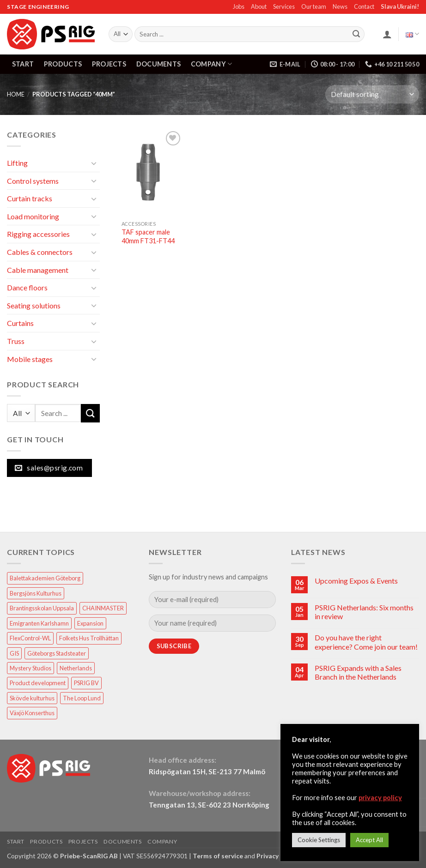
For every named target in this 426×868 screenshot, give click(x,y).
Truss (16, 341)
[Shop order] (372, 94)
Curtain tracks (30, 198)
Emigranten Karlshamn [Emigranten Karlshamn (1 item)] (39, 623)
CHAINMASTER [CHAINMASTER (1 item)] (103, 608)
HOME (16, 94)
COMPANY (212, 64)
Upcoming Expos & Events (356, 581)
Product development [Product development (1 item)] (38, 683)
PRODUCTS (63, 64)
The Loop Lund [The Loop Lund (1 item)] (82, 698)
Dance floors (27, 287)
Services (284, 6)
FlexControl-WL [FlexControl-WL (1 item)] (30, 638)
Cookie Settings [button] (319, 840)
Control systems (33, 181)
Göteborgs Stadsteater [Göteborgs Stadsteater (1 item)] (57, 653)
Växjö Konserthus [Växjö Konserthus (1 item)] (32, 713)
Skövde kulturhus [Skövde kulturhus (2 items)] (32, 698)
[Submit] (356, 34)
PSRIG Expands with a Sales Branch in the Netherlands (358, 672)
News (340, 6)
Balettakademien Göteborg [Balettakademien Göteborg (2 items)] (45, 578)
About (259, 6)
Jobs (239, 6)
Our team (314, 6)
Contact (364, 6)
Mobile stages (30, 359)
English (412, 34)
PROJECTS (109, 64)
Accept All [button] (369, 840)
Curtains (20, 323)
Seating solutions (34, 305)
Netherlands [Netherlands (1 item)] (76, 668)
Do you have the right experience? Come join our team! (366, 642)
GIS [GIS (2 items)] (14, 653)
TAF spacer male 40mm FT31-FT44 (148, 236)
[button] (387, 34)
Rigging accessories (38, 234)
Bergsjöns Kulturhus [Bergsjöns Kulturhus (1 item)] (36, 593)
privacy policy (380, 798)
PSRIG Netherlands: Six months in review (364, 612)
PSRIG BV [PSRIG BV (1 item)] (86, 683)
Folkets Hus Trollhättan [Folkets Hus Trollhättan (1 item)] (89, 638)
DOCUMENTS (159, 64)
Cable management (38, 270)
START (23, 64)
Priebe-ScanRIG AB (89, 856)
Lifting (17, 163)
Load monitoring (33, 216)
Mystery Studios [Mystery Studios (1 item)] (30, 668)
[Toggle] (94, 163)
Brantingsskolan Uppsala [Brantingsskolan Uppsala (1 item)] (42, 608)
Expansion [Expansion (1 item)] (90, 623)
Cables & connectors (40, 252)
